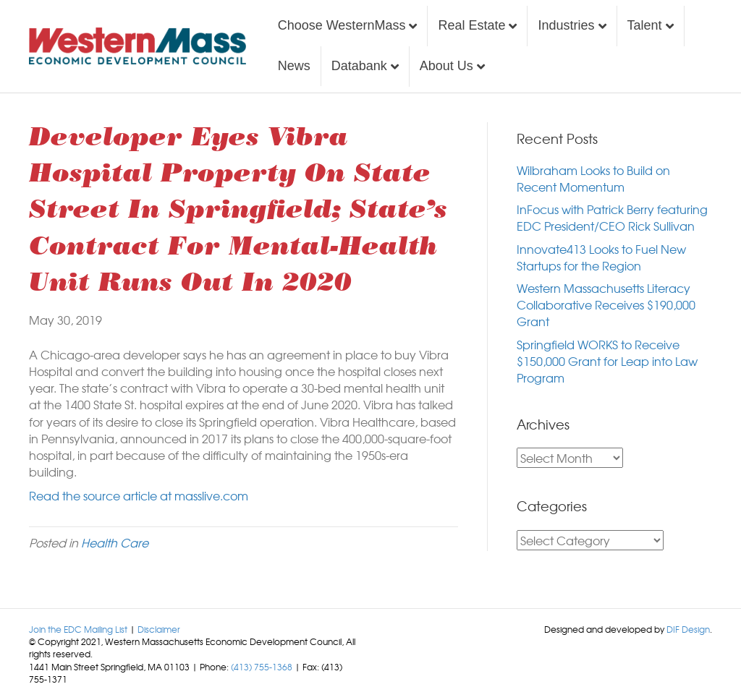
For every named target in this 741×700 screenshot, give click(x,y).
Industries (566, 25)
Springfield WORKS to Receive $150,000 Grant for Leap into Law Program (607, 361)
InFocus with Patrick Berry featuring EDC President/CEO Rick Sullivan (612, 217)
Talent (645, 25)
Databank (359, 66)
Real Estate (471, 25)
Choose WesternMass (342, 25)
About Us (446, 66)
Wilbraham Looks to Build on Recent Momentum (593, 178)
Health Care (115, 542)
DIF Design (688, 629)
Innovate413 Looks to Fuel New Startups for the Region (601, 257)
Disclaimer (159, 629)
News (294, 66)
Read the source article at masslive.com (139, 495)
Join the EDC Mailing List (78, 629)
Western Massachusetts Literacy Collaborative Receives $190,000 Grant (606, 304)
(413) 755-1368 (262, 667)
